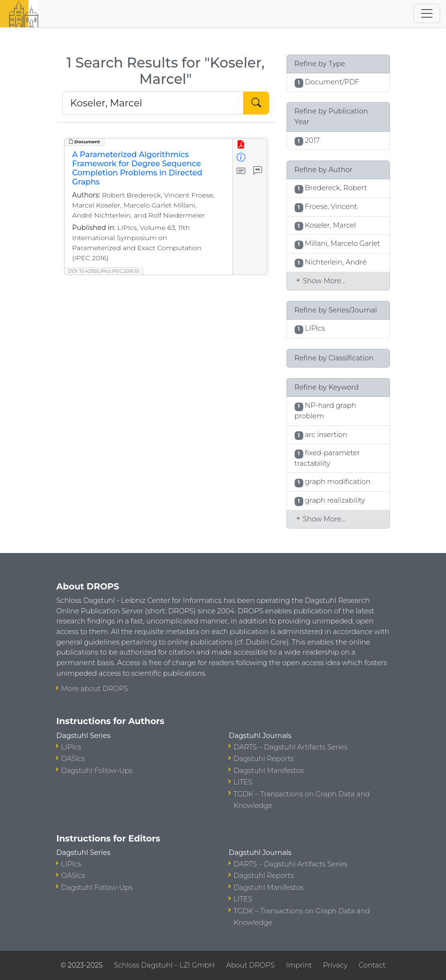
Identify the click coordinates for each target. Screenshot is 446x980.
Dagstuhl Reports (264, 759)
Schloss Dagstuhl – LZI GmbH (164, 965)
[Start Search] (256, 103)
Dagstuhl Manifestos (269, 771)
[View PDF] (241, 145)
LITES (243, 782)
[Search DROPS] (153, 103)
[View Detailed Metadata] (241, 158)
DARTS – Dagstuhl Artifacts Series (291, 747)
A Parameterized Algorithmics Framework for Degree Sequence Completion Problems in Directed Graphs (137, 168)
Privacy (335, 965)
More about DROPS (95, 689)
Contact (372, 965)
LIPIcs (71, 747)
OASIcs (73, 759)
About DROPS (250, 965)
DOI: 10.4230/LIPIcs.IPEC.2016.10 (104, 271)
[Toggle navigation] (427, 13)
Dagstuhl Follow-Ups (97, 771)
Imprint (299, 965)
